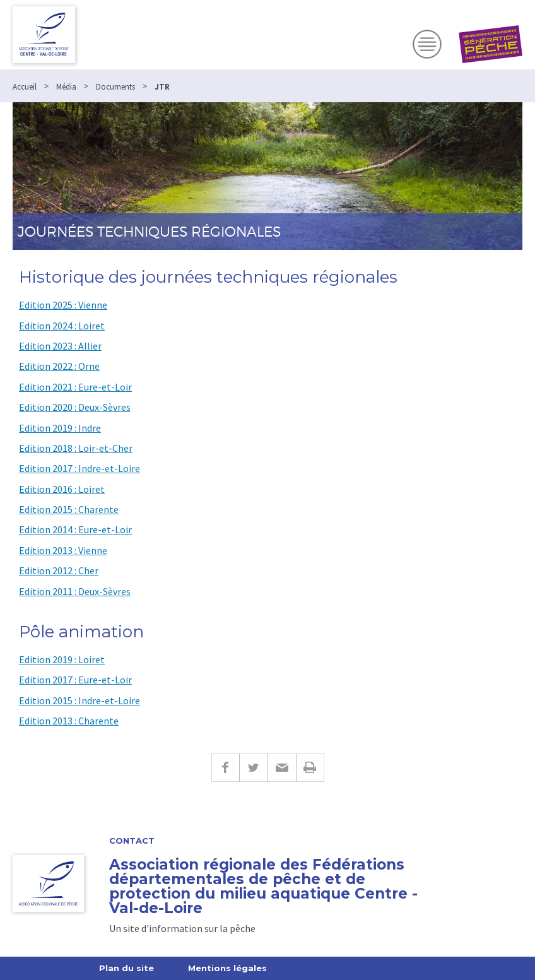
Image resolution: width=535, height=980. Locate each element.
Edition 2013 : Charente (69, 721)
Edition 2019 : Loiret (62, 659)
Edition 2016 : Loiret (62, 489)
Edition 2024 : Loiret (62, 326)
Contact (132, 841)
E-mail (282, 768)
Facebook (225, 768)
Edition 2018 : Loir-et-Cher (76, 448)
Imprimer (310, 768)
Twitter (253, 768)
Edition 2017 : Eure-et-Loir (75, 680)
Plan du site (126, 968)
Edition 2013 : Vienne (63, 550)
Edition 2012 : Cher (59, 570)
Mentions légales (227, 968)
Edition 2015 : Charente (69, 509)
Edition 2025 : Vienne (63, 305)
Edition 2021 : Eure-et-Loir (75, 387)
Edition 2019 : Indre (60, 428)
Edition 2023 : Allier (60, 346)
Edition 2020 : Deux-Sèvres (75, 407)
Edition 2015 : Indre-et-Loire (79, 700)
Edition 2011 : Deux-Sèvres (75, 591)
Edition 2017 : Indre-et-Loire (79, 468)
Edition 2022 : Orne (59, 366)
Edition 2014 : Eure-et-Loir (75, 529)
